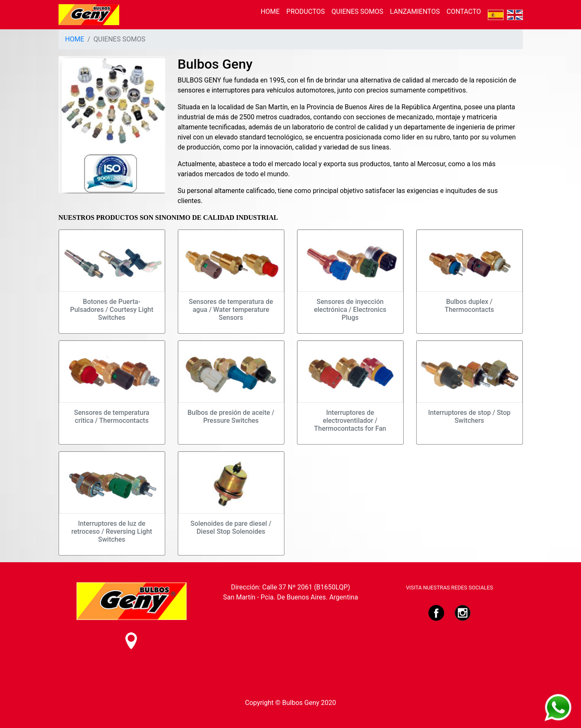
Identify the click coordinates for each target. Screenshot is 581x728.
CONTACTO (463, 12)
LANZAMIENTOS (415, 12)
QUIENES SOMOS (357, 12)
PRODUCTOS (306, 12)
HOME (270, 12)
